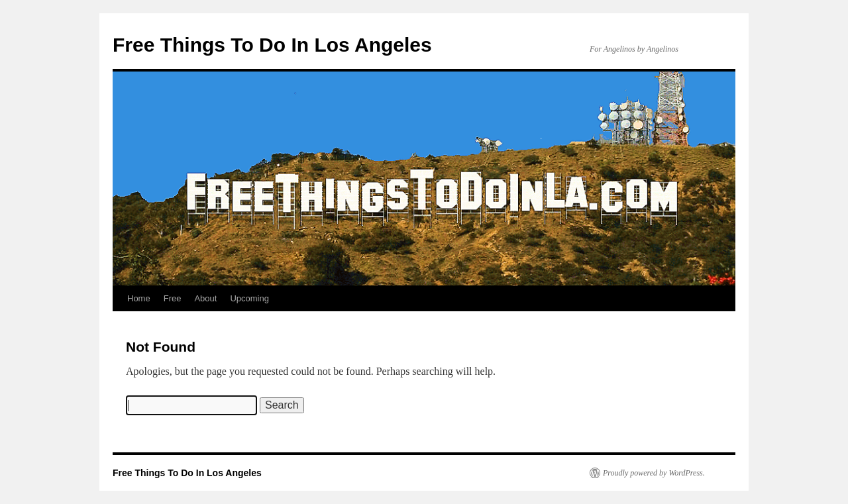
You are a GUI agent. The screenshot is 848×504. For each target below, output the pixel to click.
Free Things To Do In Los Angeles (272, 45)
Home (139, 298)
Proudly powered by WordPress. (654, 473)
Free (173, 298)
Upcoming (249, 298)
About (205, 298)
